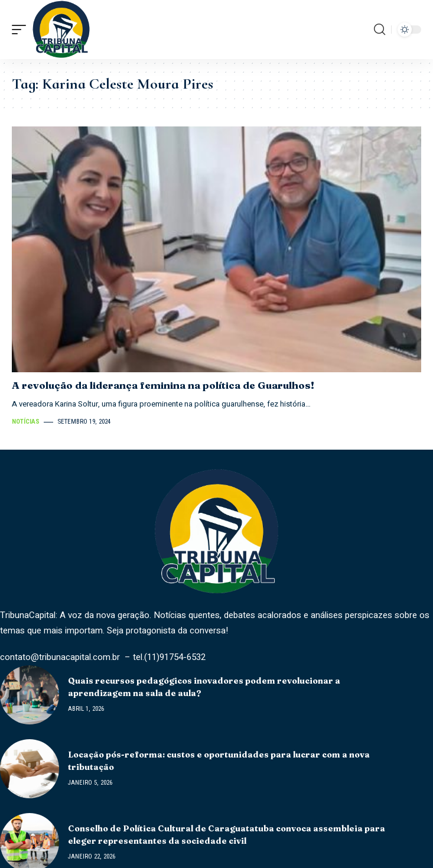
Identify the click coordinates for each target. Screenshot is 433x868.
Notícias (26, 422)
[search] (380, 30)
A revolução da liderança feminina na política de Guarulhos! (163, 385)
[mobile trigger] (22, 30)
